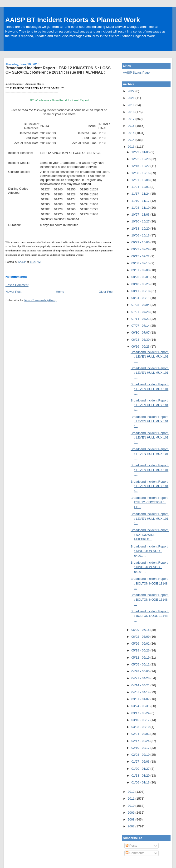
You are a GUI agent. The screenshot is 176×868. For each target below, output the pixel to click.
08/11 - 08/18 (141, 291)
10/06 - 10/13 (141, 235)
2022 (132, 91)
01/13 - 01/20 (141, 776)
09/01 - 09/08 (141, 270)
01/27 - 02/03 (141, 762)
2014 (132, 140)
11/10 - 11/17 (141, 201)
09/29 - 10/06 (141, 242)
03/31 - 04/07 (141, 699)
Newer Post (13, 292)
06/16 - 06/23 (141, 347)
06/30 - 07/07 (141, 333)
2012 (132, 792)
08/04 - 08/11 (141, 298)
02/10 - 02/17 (141, 748)
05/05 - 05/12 (141, 664)
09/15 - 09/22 (141, 256)
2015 (132, 133)
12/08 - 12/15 (141, 173)
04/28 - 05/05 (141, 671)
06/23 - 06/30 (141, 340)
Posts (131, 846)
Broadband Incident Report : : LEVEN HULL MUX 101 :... (150, 357)
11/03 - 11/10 (141, 208)
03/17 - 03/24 (141, 713)
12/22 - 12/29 (141, 159)
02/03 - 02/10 (141, 755)
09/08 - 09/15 (141, 263)
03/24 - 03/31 (141, 706)
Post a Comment (17, 285)
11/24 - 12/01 (141, 187)
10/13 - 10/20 (141, 229)
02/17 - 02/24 (141, 741)
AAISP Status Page (136, 73)
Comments (135, 853)
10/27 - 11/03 (141, 215)
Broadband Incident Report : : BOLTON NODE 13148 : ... (150, 583)
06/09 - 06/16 (141, 630)
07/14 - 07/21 (141, 319)
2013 (132, 147)
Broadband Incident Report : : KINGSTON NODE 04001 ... (150, 551)
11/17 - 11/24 (141, 194)
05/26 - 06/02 (141, 644)
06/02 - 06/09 (141, 637)
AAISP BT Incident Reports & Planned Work (73, 20)
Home (60, 292)
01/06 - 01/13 (141, 782)
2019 (132, 105)
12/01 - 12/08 (141, 180)
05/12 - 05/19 (141, 658)
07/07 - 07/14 (141, 326)
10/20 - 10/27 (141, 221)
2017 (132, 119)
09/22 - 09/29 (141, 249)
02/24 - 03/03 (141, 734)
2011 (132, 799)
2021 (132, 98)
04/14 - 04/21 (141, 685)
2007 (132, 826)
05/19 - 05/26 (141, 650)
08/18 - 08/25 (141, 284)
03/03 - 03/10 (141, 727)
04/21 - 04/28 (141, 678)
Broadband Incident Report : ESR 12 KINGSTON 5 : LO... (150, 502)
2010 (132, 806)
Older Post (106, 292)
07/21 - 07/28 (141, 312)
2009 (132, 813)
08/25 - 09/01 (141, 277)
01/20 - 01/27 (141, 769)
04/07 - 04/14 (141, 692)
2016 (132, 126)
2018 (132, 112)
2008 (132, 819)
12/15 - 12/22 (141, 166)
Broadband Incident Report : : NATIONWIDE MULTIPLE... (150, 535)
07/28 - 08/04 (141, 305)
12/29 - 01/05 (141, 152)
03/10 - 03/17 (141, 720)
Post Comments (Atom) (40, 300)
